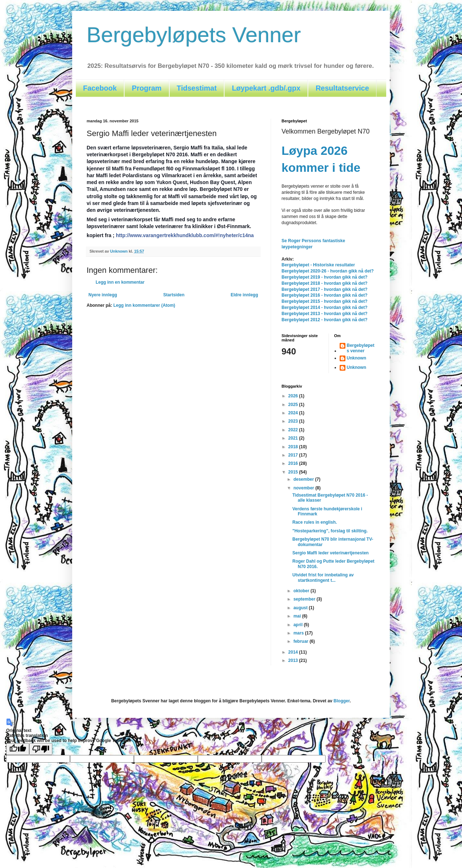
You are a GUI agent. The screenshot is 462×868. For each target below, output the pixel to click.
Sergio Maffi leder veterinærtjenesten (330, 553)
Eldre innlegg (244, 295)
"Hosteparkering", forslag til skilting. (330, 531)
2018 (294, 447)
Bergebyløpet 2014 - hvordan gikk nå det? (324, 307)
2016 (294, 463)
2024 (294, 413)
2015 (294, 472)
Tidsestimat (197, 88)
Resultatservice (342, 88)
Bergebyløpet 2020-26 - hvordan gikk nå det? (328, 271)
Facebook (100, 88)
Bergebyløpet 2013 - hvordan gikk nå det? (324, 314)
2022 (294, 430)
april (299, 625)
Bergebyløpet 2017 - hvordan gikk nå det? (324, 289)
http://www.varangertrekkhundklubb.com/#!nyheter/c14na (185, 235)
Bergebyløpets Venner (194, 35)
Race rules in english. (315, 522)
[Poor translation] (41, 749)
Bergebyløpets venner (361, 348)
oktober (302, 591)
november (304, 488)
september (305, 599)
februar (302, 641)
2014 (294, 652)
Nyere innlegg (103, 295)
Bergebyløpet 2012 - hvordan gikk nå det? (324, 320)
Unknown (357, 358)
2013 (294, 660)
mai (298, 616)
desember (304, 479)
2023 (294, 421)
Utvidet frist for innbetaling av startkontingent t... (323, 577)
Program (147, 88)
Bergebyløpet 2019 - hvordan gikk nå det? (324, 277)
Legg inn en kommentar (120, 282)
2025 (294, 405)
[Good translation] (18, 749)
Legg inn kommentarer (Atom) (144, 305)
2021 (294, 438)
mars (299, 633)
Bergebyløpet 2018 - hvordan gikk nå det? (324, 283)
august (301, 608)
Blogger (342, 701)
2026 (294, 396)
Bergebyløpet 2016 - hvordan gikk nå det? (324, 295)
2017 (294, 455)
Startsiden (174, 295)
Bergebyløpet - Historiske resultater (318, 265)
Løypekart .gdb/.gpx (266, 88)
